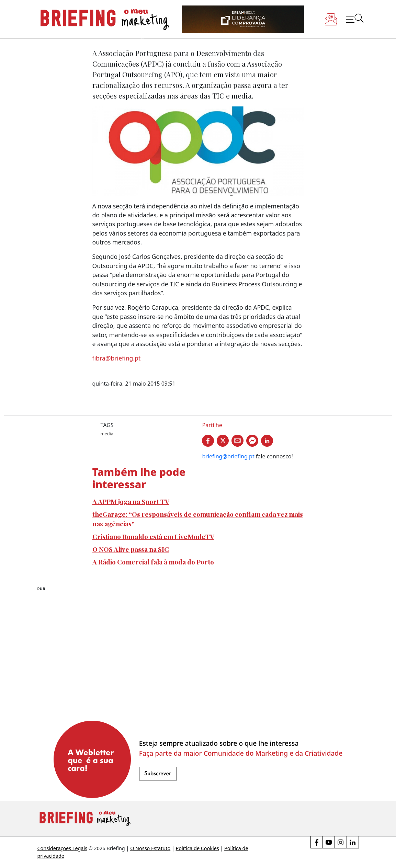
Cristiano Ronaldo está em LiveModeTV (153, 536)
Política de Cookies (197, 848)
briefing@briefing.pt (228, 456)
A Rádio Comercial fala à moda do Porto (153, 562)
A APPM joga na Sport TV (131, 501)
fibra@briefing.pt (117, 358)
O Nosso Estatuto (150, 848)
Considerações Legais (63, 848)
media (107, 434)
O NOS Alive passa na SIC (131, 549)
